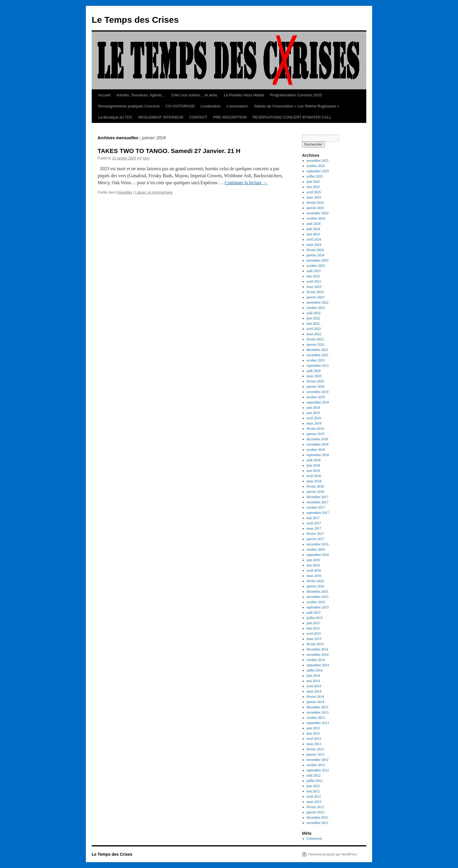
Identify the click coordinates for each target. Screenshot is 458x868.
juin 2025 (313, 182)
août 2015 (314, 613)
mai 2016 (313, 565)
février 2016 (315, 581)
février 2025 (315, 203)
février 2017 (315, 534)
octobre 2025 (316, 166)
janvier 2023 (315, 297)
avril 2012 (314, 796)
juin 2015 (313, 623)
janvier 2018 (315, 492)
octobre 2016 (316, 549)
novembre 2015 (318, 597)
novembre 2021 (318, 355)
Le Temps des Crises (135, 20)
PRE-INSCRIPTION (230, 117)
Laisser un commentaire (154, 192)
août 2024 (314, 224)
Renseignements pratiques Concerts (129, 106)
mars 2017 (314, 528)
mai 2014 (313, 681)
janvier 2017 (315, 539)
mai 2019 (313, 413)
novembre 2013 (318, 712)
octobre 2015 (316, 602)
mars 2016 (314, 576)
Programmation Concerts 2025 (296, 95)
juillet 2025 (315, 176)
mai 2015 (313, 628)
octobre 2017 (316, 507)
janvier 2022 (315, 345)
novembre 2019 (318, 392)
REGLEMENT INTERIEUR (161, 117)
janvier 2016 (315, 586)
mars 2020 (314, 376)
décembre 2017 (318, 497)
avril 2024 (314, 239)
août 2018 (314, 460)
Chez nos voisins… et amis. (195, 95)
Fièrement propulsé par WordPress (332, 854)
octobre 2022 (316, 308)
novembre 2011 (318, 823)
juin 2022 (313, 318)
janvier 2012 (315, 812)
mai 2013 (313, 733)
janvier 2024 (315, 255)
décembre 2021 (318, 350)
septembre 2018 (318, 455)
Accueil (104, 95)
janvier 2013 (315, 754)
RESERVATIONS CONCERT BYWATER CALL (292, 117)
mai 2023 (313, 276)
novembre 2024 (318, 213)
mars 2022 (314, 334)
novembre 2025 (318, 161)
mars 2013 (314, 744)
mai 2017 (313, 518)
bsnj (146, 158)
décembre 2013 (318, 707)
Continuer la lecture (246, 183)
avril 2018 (314, 476)
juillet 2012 (315, 781)
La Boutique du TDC (115, 117)
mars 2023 (314, 287)
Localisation (211, 106)
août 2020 (314, 371)
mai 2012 (313, 791)
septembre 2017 (318, 513)
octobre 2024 (316, 218)
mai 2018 (313, 471)
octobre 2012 (316, 765)
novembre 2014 (318, 655)
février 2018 (315, 486)
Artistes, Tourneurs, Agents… (141, 95)
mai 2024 (313, 234)
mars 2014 (314, 691)
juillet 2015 (315, 618)
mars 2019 (314, 423)
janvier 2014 (315, 702)
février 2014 (315, 697)
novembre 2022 (318, 302)
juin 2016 (313, 560)
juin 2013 (313, 728)
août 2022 (314, 313)
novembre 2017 (318, 502)
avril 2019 (314, 418)
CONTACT (198, 117)
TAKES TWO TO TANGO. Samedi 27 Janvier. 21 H (169, 151)
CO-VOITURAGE (180, 106)
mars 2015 (314, 639)
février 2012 (315, 807)
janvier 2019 (315, 434)
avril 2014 (314, 686)
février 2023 (315, 292)
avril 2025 (314, 192)
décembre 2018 (318, 439)
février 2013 (315, 749)
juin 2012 (313, 786)
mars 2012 (314, 802)
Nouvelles (125, 192)
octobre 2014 (316, 660)
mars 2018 (314, 481)
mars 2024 (314, 245)
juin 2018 (313, 465)
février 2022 (315, 339)
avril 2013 (314, 739)
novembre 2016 (318, 544)
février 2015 (315, 644)
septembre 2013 (318, 723)
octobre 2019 (316, 397)
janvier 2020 (315, 387)
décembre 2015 (318, 592)
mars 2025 (314, 197)
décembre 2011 (317, 817)
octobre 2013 (316, 718)
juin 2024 (313, 229)
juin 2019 (313, 408)
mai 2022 (313, 323)
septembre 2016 (318, 555)
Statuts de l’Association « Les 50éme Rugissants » (297, 106)
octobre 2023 (316, 266)
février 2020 (315, 381)
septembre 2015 (318, 607)
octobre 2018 (316, 450)
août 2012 (314, 775)
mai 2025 (313, 187)
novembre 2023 (318, 260)
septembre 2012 (318, 770)
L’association (237, 106)
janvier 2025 (315, 208)
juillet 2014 (315, 670)
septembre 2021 (318, 366)
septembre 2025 (318, 171)
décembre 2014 (318, 649)
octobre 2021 (316, 360)
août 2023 (314, 271)
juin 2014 (313, 676)
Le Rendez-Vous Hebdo (244, 95)
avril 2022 (314, 329)
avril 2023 (314, 281)
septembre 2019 (318, 402)
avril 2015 (314, 634)
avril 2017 (314, 523)
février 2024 (315, 250)
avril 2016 (314, 570)
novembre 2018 (318, 444)
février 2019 (315, 429)
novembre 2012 (318, 760)
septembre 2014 (318, 665)
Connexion (314, 839)
